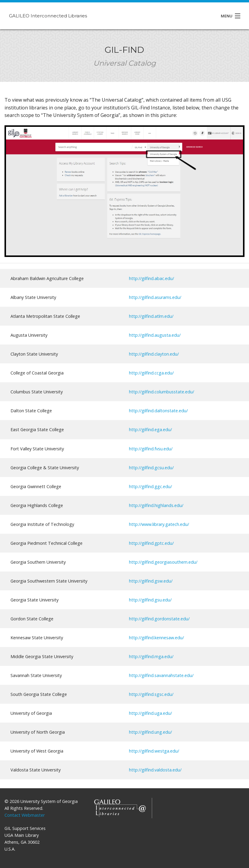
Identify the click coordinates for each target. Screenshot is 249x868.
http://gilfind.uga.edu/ (150, 713)
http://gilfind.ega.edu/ (150, 430)
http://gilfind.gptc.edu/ (151, 543)
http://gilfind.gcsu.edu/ (151, 468)
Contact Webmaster (25, 815)
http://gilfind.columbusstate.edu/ (162, 392)
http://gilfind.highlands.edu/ (156, 505)
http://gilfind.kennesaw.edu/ (156, 638)
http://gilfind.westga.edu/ (154, 751)
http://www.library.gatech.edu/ (159, 524)
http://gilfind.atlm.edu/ (151, 316)
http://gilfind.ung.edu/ (150, 732)
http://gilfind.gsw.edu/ (151, 581)
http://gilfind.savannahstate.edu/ (161, 675)
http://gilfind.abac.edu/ (151, 278)
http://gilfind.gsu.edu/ (150, 600)
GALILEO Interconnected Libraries (48, 16)
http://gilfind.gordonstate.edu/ (159, 619)
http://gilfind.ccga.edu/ (151, 373)
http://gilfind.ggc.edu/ (150, 486)
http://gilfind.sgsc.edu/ (151, 694)
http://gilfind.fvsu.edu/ (151, 449)
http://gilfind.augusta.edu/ (155, 335)
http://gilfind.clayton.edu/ (154, 354)
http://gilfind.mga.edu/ (151, 656)
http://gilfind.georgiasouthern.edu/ (163, 562)
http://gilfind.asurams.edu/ (155, 297)
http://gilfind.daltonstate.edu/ (158, 411)
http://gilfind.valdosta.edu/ (155, 770)
